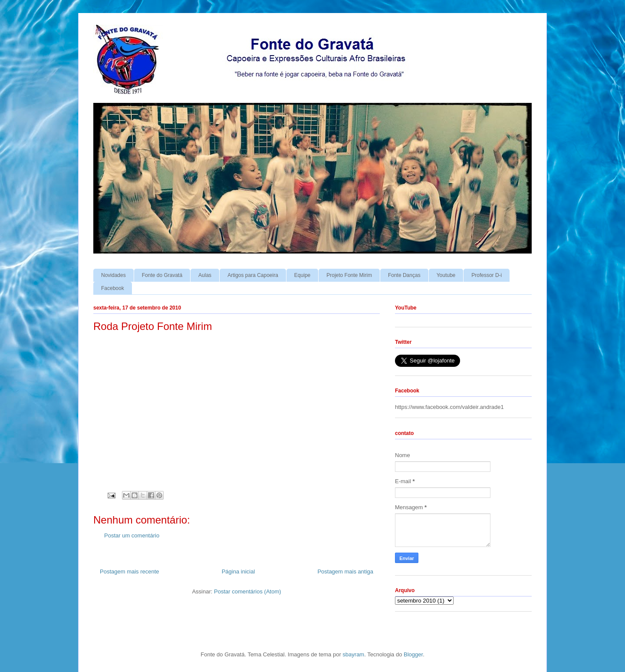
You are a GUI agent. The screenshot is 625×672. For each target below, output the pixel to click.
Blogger (413, 654)
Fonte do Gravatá (162, 275)
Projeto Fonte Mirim (349, 275)
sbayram (353, 654)
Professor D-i (487, 275)
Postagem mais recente (130, 572)
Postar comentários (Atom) (248, 591)
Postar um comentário (132, 535)
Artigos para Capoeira (253, 275)
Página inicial (238, 572)
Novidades (113, 275)
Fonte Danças (404, 275)
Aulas (205, 275)
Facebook (113, 288)
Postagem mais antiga (345, 572)
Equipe (302, 275)
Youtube (446, 275)
